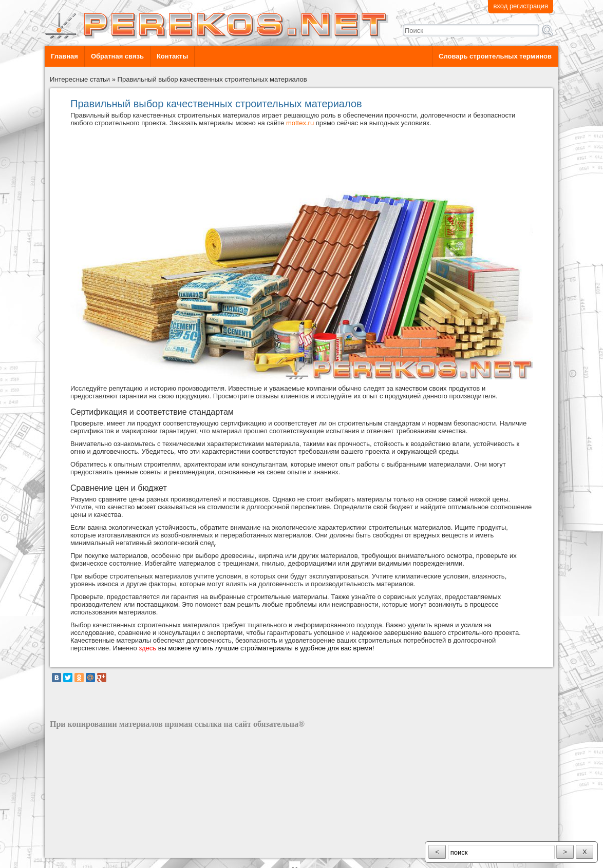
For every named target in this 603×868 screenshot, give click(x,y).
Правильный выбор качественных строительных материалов (212, 79)
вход (500, 6)
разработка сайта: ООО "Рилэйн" (101, 849)
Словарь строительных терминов (495, 56)
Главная (64, 56)
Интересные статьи (80, 79)
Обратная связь (117, 56)
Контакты (172, 56)
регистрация (529, 6)
